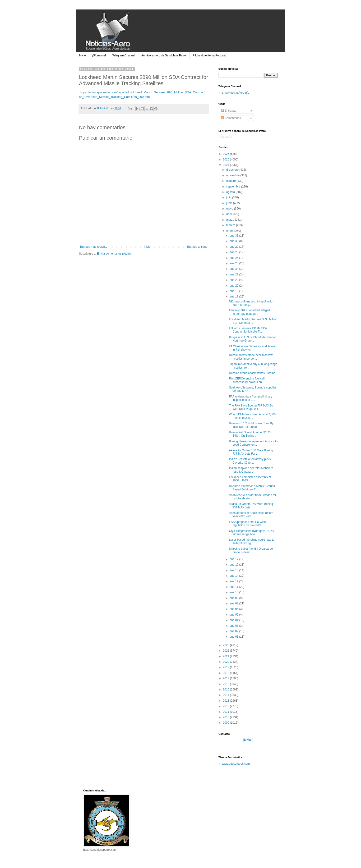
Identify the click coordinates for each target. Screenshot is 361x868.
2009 (227, 723)
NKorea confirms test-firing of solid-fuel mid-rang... (251, 303)
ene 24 (234, 269)
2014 (227, 695)
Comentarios (231, 118)
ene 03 (234, 626)
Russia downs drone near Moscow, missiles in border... (251, 357)
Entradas (229, 111)
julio (229, 197)
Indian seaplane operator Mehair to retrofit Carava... (251, 470)
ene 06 (234, 609)
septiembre (234, 187)
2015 (227, 690)
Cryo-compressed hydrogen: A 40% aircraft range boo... (251, 533)
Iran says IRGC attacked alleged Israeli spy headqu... (249, 312)
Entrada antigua (197, 247)
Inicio (83, 55)
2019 (227, 667)
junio (230, 203)
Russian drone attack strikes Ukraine (252, 373)
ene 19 (234, 291)
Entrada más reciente (94, 247)
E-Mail (248, 740)
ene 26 (234, 258)
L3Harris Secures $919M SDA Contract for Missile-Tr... (248, 330)
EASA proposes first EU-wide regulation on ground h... (247, 524)
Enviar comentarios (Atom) (114, 254)
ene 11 (234, 587)
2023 (227, 645)
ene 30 (234, 241)
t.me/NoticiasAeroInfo (236, 93)
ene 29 (234, 247)
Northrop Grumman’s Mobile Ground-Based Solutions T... (252, 488)
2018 (227, 673)
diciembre (233, 170)
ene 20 (234, 286)
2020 (227, 662)
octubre (231, 181)
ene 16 (234, 565)
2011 (227, 712)
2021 (227, 656)
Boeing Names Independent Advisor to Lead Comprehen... (253, 443)
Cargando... (226, 137)
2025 (227, 160)
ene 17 (234, 559)
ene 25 (234, 263)
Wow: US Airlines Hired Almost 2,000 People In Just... (252, 416)
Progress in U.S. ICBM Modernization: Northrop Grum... (253, 339)
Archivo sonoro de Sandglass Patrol (164, 55)
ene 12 (234, 581)
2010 (227, 717)
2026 (227, 154)
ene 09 (234, 598)
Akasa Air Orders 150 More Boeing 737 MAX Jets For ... (251, 452)
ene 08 (234, 603)
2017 (227, 678)
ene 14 (234, 576)
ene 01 (234, 637)
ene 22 (234, 280)
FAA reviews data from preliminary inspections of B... (250, 398)
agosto (231, 192)
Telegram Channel (123, 55)
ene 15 (234, 570)
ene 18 (234, 297)
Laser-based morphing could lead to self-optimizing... (252, 541)
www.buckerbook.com (236, 764)
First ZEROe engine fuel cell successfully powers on (247, 380)
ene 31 (234, 236)
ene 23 (234, 274)
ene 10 (234, 592)
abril (229, 214)
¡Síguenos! (99, 55)
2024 (227, 165)
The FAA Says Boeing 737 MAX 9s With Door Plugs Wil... (251, 407)
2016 (227, 684)
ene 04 (234, 620)
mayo (230, 209)
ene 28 (234, 252)
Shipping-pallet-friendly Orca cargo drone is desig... (251, 550)
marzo (231, 220)
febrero (231, 225)
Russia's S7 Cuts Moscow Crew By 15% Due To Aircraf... (251, 425)
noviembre (233, 175)
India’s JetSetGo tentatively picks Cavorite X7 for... (250, 461)
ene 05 (234, 615)
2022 (227, 651)
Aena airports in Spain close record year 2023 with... (251, 515)
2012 (227, 706)
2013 (227, 701)
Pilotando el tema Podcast (209, 55)
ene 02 (234, 631)
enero (230, 231)
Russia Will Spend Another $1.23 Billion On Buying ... (250, 434)
